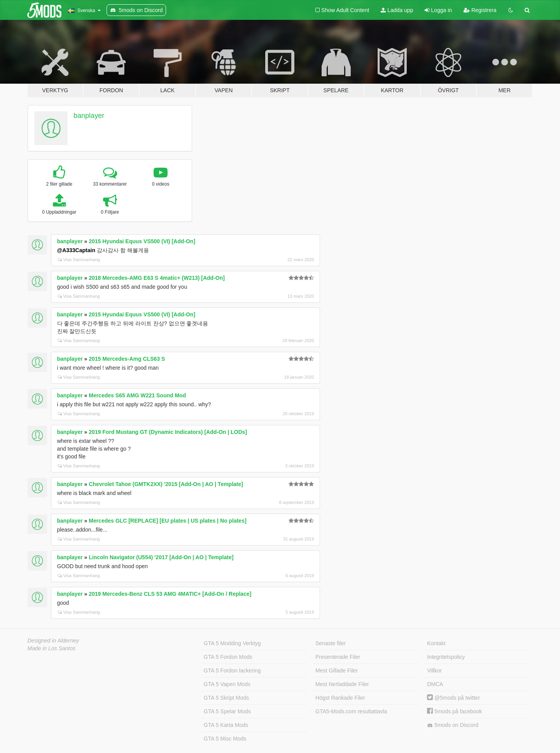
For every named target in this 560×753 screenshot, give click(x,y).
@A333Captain (76, 250)
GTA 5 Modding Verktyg (232, 643)
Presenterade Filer (338, 657)
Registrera (480, 10)
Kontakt (436, 643)
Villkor (434, 671)
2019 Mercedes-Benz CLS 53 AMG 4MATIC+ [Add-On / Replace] (170, 594)
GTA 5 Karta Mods (226, 725)
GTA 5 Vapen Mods (227, 684)
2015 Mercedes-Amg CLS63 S (127, 359)
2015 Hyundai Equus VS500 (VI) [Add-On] (142, 241)
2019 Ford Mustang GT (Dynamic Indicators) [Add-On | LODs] (168, 432)
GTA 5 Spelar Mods (227, 711)
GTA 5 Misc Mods (225, 739)
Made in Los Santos (52, 648)
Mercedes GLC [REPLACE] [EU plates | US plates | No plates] (167, 521)
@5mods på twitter (453, 698)
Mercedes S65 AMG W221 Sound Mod (137, 395)
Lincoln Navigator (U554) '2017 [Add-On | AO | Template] (161, 557)
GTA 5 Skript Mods (226, 698)
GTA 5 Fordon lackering (232, 671)
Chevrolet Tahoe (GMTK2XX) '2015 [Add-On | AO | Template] (166, 484)
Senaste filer (331, 643)
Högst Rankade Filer (340, 698)
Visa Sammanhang (79, 260)
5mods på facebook (454, 711)
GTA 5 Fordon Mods (228, 657)
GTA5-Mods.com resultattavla (351, 711)
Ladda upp (397, 10)
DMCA (435, 684)
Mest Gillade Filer (337, 671)
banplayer (89, 116)
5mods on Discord (453, 725)
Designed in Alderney (53, 641)
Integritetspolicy (446, 657)
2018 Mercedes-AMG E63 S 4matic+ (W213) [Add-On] (157, 278)
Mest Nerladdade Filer (342, 684)
